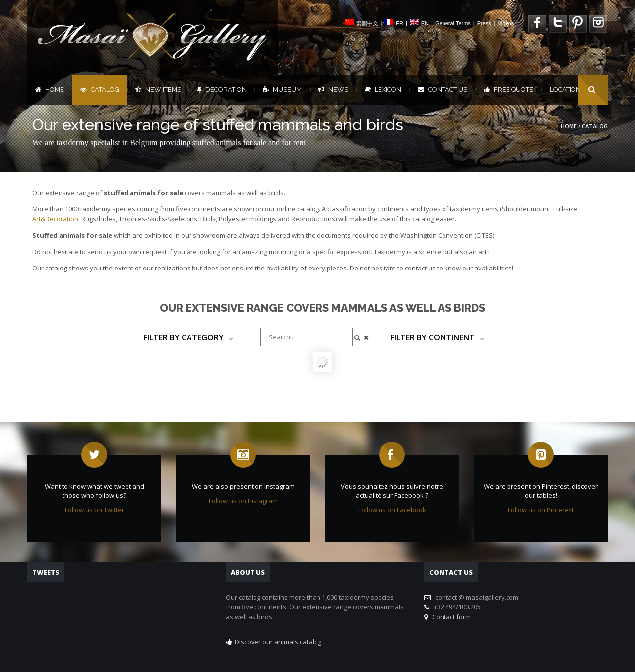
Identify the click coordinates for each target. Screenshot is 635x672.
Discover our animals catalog (278, 642)
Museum (282, 90)
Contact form (450, 617)
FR (400, 23)
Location (565, 90)
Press (484, 23)
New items (158, 90)
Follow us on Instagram (243, 501)
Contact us (443, 90)
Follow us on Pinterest (541, 510)
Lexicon (383, 90)
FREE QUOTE (508, 90)
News (333, 90)
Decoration (222, 90)
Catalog (100, 90)
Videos (506, 23)
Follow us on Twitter (95, 510)
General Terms (453, 23)
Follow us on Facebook (392, 510)
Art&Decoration (55, 219)
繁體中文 (367, 23)
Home (50, 90)
